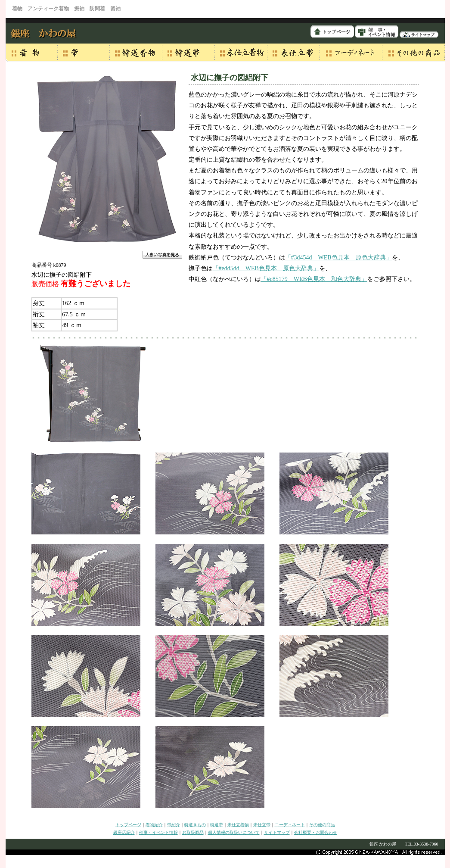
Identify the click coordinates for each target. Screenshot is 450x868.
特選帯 (217, 825)
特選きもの (195, 825)
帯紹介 (174, 825)
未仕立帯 (262, 825)
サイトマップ (277, 832)
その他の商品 (322, 825)
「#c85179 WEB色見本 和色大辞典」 (314, 279)
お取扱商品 (193, 832)
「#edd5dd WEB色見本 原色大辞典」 (266, 268)
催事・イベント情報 (158, 832)
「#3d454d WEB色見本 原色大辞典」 (338, 258)
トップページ (128, 825)
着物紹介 (154, 825)
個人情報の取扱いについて (234, 832)
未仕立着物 (238, 825)
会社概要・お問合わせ (316, 832)
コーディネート (290, 825)
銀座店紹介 (124, 832)
